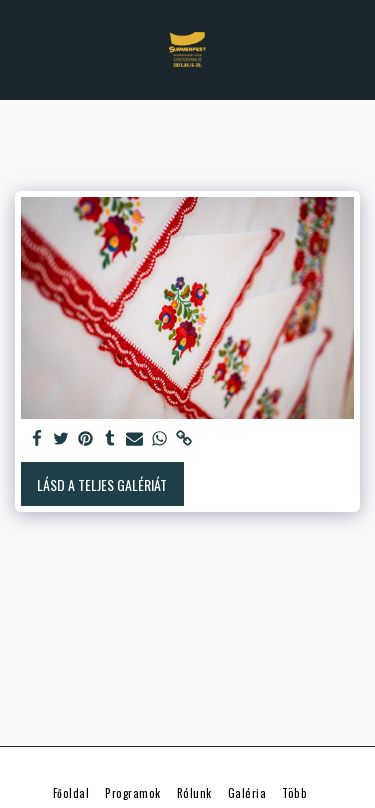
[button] (22, 49)
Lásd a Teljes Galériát (102, 484)
